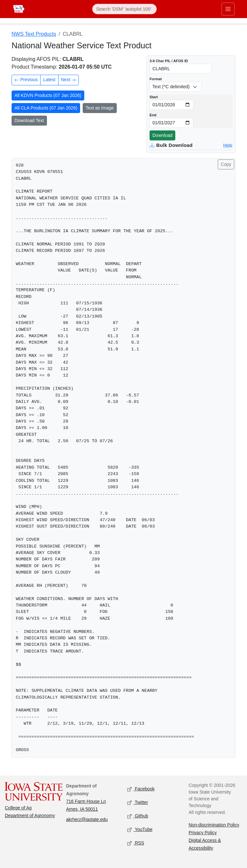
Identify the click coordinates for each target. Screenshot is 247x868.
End (153, 115)
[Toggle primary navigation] (228, 9)
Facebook (141, 789)
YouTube (140, 830)
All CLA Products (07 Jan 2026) (46, 108)
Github (138, 816)
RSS (136, 843)
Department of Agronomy (30, 816)
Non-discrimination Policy (214, 825)
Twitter (138, 803)
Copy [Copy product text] (226, 164)
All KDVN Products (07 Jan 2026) (48, 95)
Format (156, 79)
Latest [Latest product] (49, 80)
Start (154, 97)
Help (228, 145)
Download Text (29, 120)
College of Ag (18, 808)
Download (162, 135)
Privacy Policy (203, 833)
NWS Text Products (34, 34)
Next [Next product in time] (69, 80)
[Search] (124, 9)
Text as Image (100, 108)
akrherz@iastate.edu (87, 819)
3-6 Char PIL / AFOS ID (169, 61)
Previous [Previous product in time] (26, 80)
